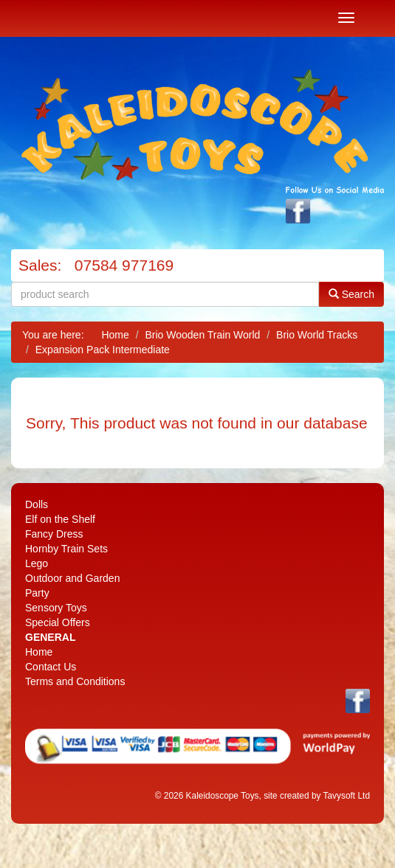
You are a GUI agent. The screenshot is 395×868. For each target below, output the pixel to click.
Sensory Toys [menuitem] (56, 608)
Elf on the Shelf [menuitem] (60, 519)
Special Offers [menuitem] (58, 622)
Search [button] (351, 294)
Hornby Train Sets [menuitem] (66, 549)
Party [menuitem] (37, 593)
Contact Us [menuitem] (51, 667)
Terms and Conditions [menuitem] (75, 681)
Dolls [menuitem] (37, 504)
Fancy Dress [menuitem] (54, 534)
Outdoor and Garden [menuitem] (72, 578)
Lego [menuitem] (37, 563)
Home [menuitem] (39, 652)
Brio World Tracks (317, 335)
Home (115, 335)
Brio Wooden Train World (202, 335)
